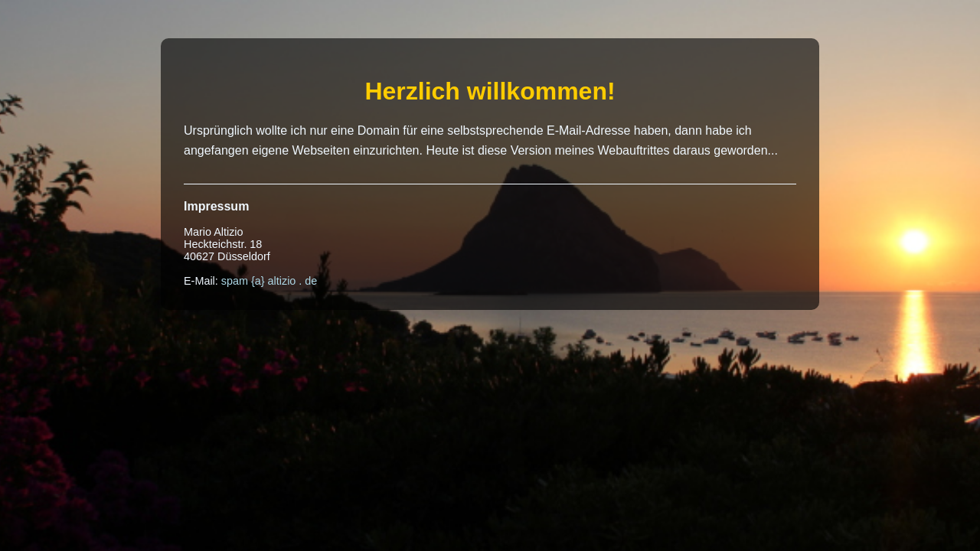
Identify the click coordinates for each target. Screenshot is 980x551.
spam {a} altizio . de (269, 281)
